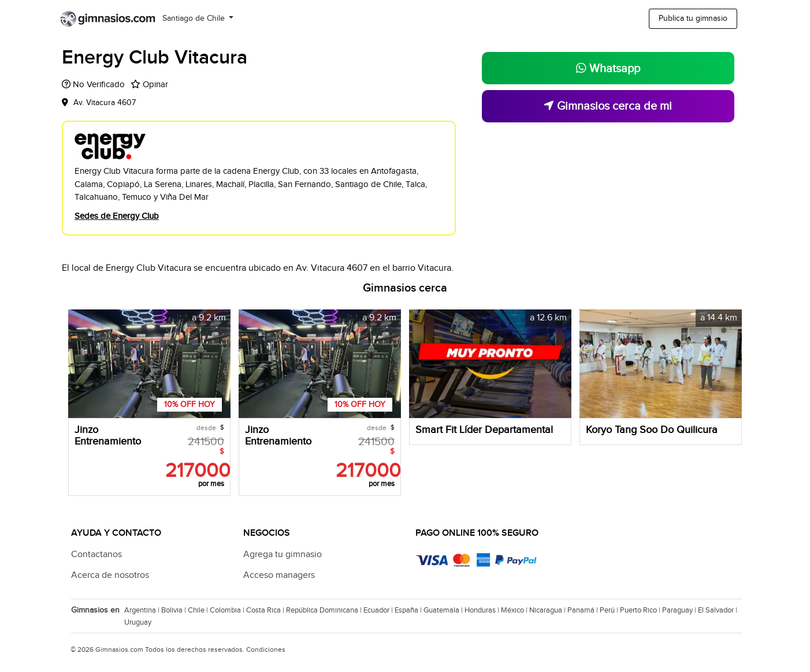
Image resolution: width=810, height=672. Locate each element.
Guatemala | (444, 610)
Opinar (155, 85)
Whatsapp (608, 69)
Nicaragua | (548, 610)
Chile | (199, 610)
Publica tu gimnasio (693, 18)
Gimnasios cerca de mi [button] (608, 106)
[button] (220, 364)
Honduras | (483, 610)
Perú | (610, 610)
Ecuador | (379, 610)
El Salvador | (718, 610)
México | (515, 610)
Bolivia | (174, 610)
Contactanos (96, 555)
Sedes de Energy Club (117, 216)
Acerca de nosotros (110, 575)
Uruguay (138, 622)
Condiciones (266, 649)
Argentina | (143, 610)
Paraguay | (680, 610)
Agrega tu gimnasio (283, 555)
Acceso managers (279, 575)
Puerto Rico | (641, 610)
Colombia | (228, 610)
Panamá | (584, 610)
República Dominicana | (325, 610)
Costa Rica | (266, 610)
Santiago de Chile (195, 18)
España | (409, 610)
